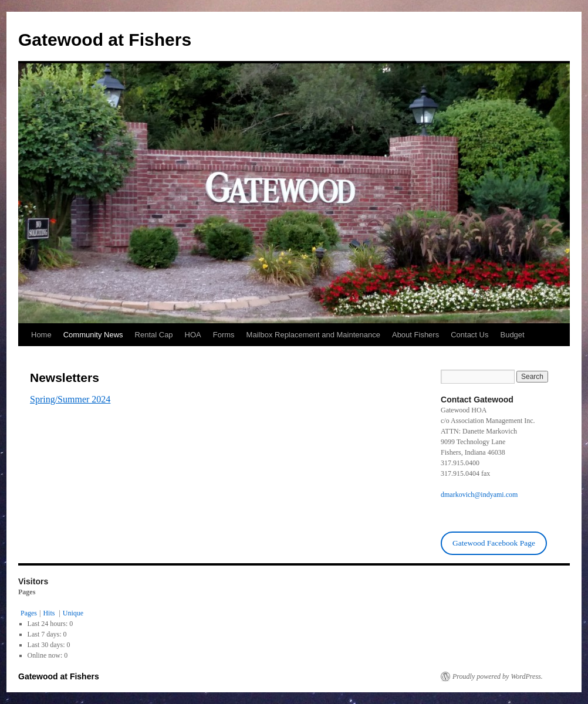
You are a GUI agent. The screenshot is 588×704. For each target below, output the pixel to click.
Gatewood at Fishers (105, 40)
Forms (224, 335)
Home (41, 335)
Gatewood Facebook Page (494, 543)
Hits (50, 613)
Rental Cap (154, 335)
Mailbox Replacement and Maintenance (313, 335)
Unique (73, 613)
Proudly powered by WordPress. (498, 676)
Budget (512, 335)
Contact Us (469, 335)
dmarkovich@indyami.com (479, 495)
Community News (93, 335)
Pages (29, 613)
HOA (193, 335)
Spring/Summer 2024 (70, 399)
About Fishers (415, 335)
